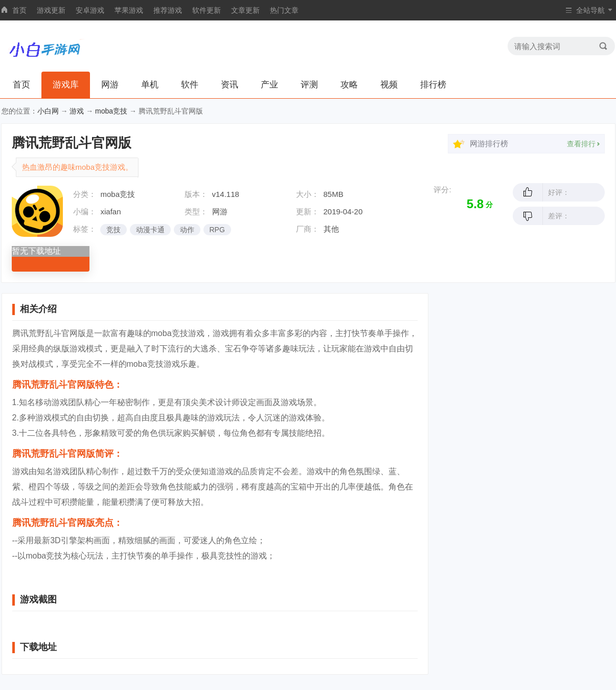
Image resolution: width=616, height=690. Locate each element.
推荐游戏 (168, 10)
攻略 (349, 85)
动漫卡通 (150, 230)
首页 (19, 10)
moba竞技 (111, 111)
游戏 (77, 111)
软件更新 (207, 10)
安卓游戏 (90, 10)
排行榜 (433, 85)
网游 (110, 85)
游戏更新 (51, 10)
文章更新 (245, 10)
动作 (187, 230)
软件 (190, 85)
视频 (389, 85)
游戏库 (66, 85)
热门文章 (284, 10)
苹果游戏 (129, 10)
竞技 (113, 230)
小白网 (48, 111)
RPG (217, 230)
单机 (150, 85)
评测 (309, 85)
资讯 (230, 85)
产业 (269, 85)
